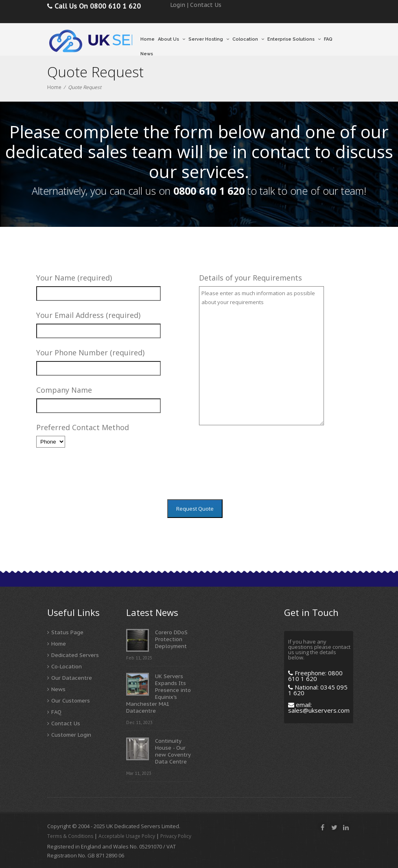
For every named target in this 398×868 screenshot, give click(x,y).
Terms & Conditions (70, 836)
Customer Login (71, 735)
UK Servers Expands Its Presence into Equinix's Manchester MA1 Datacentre (159, 694)
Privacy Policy (176, 836)
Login (178, 5)
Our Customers (71, 701)
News (147, 54)
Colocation (248, 39)
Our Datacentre (72, 678)
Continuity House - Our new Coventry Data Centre (173, 751)
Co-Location (67, 667)
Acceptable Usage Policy (127, 836)
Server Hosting (209, 39)
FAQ (328, 39)
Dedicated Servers (75, 655)
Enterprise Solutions (294, 39)
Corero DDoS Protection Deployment (171, 639)
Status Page (67, 632)
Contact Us (206, 5)
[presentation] (261, 470)
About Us (172, 39)
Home (148, 39)
